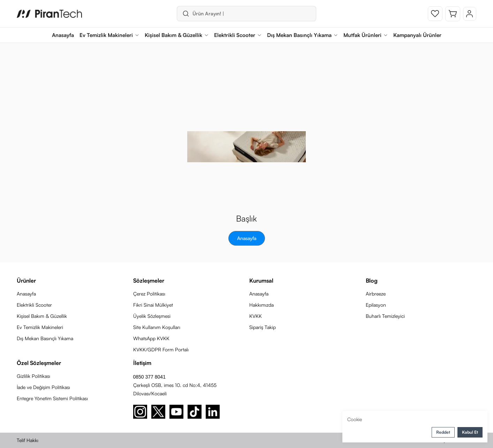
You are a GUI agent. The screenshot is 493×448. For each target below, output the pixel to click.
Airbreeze (376, 294)
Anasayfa (247, 238)
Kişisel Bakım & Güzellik (42, 316)
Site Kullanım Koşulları (157, 327)
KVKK (256, 316)
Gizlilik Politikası (33, 376)
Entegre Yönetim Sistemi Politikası (52, 398)
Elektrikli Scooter (34, 305)
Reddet (443, 432)
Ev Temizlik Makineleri (40, 327)
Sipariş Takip (263, 327)
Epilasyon (376, 305)
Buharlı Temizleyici (385, 316)
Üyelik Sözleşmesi (152, 316)
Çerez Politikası (149, 294)
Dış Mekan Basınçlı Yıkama (45, 338)
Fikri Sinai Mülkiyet (153, 305)
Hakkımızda (261, 305)
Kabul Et (470, 432)
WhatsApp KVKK (151, 338)
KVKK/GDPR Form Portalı (161, 349)
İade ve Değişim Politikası (43, 387)
